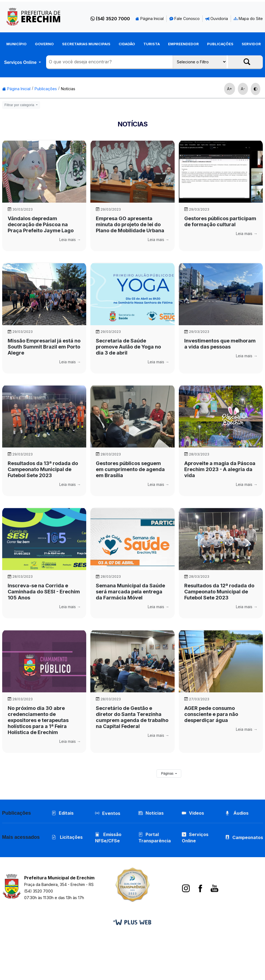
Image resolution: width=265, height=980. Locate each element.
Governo (44, 44)
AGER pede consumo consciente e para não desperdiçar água (211, 714)
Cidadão (127, 44)
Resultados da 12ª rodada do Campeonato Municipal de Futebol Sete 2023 (219, 592)
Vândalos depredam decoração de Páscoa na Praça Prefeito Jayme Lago (41, 224)
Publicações (220, 44)
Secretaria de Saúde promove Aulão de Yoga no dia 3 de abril (128, 347)
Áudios (237, 813)
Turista (152, 44)
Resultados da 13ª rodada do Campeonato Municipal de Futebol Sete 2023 (43, 469)
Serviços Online (21, 62)
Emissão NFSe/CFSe (108, 838)
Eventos (111, 813)
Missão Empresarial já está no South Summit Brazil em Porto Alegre (44, 347)
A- (243, 89)
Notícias (68, 89)
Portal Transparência (155, 838)
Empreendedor (183, 44)
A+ (230, 89)
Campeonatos (248, 837)
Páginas (168, 774)
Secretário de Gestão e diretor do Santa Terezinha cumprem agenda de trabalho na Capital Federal (132, 717)
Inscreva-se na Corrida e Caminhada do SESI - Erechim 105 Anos (44, 592)
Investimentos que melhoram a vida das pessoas (220, 344)
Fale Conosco (185, 19)
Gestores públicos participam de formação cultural (220, 221)
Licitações (67, 837)
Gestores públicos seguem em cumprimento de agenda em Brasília (130, 469)
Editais (63, 813)
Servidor (251, 44)
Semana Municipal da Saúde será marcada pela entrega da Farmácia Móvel (130, 592)
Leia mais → (70, 240)
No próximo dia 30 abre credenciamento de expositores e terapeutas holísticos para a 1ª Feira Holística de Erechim (38, 720)
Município (16, 44)
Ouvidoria (217, 19)
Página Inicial (150, 19)
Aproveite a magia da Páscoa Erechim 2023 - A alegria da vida (220, 469)
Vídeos (193, 813)
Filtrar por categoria (20, 105)
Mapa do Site (248, 19)
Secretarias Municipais (86, 44)
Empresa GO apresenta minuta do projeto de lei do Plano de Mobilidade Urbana (130, 224)
